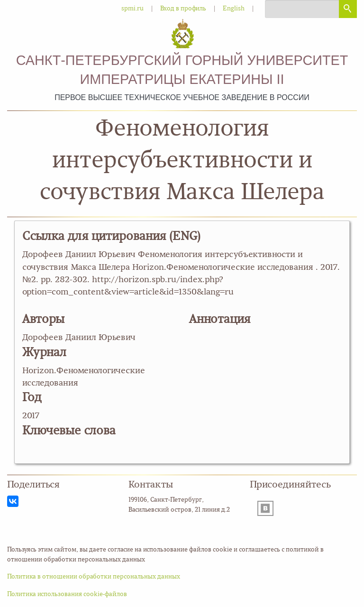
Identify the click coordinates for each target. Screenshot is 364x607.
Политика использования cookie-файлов (67, 594)
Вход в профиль (183, 9)
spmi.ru (132, 9)
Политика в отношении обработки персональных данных (94, 577)
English (234, 9)
